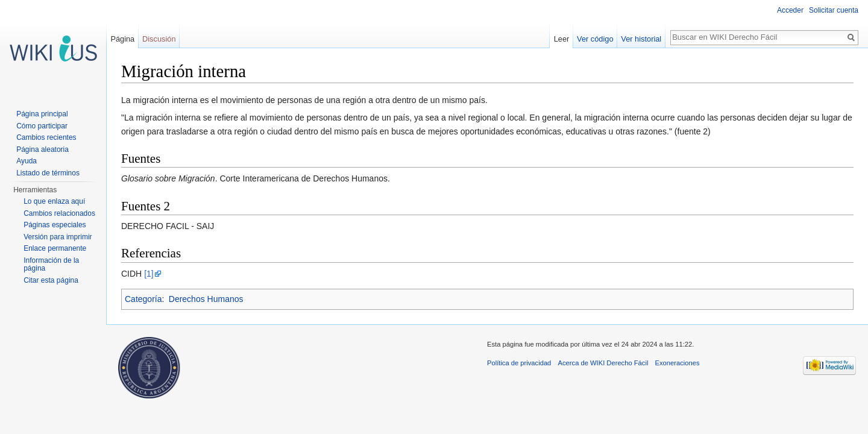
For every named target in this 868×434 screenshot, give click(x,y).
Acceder (790, 10)
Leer (562, 39)
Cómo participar (42, 126)
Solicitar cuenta (834, 10)
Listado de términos (48, 173)
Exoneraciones (678, 363)
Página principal (42, 114)
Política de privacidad (519, 363)
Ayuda (27, 161)
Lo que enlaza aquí (54, 201)
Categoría (143, 299)
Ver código (595, 39)
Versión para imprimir (58, 237)
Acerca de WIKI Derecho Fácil (603, 363)
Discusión (159, 39)
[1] (149, 274)
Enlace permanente (55, 248)
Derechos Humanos (206, 299)
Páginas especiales (55, 225)
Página (122, 39)
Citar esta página (51, 280)
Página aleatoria (42, 149)
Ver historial (641, 39)
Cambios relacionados (59, 213)
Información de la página (51, 265)
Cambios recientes (46, 137)
